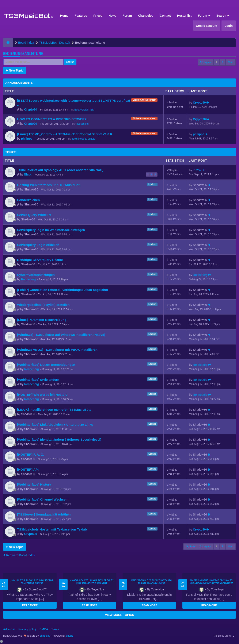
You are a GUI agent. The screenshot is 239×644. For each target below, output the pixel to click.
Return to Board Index (19, 555)
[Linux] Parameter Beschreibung (42, 320)
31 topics (206, 62)
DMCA (44, 629)
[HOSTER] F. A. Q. (31, 454)
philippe (27, 139)
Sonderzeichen (28, 200)
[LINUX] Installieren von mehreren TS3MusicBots (54, 410)
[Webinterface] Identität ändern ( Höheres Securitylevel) (59, 439)
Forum (127, 16)
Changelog (146, 16)
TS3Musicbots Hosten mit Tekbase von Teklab (52, 529)
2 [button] (222, 62)
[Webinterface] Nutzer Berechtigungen (46, 365)
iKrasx (197, 170)
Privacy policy (27, 629)
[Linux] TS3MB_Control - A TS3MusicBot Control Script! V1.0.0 (65, 134)
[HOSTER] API (28, 469)
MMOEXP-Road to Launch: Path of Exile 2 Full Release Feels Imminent (92, 582)
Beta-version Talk (84, 110)
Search (223, 16)
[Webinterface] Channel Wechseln (43, 499)
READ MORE (30, 605)
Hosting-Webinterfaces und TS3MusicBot (48, 185)
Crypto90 (31, 109)
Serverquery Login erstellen (38, 245)
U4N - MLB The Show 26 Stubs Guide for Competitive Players (32, 582)
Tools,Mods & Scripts (83, 139)
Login (229, 26)
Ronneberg (28, 279)
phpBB (70, 636)
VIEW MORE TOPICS (119, 615)
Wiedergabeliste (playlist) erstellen (43, 305)
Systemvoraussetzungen (36, 275)
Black (28, 174)
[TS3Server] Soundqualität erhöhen (44, 514)
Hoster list (184, 16)
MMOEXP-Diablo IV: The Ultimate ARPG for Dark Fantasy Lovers (151, 582)
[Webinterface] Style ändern (38, 380)
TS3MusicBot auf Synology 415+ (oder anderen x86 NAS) (60, 170)
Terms (55, 629)
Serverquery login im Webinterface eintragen (51, 230)
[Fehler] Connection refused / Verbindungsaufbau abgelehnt (63, 290)
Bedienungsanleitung (23, 53)
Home (64, 16)
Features (81, 16)
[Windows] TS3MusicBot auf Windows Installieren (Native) (61, 335)
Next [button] (231, 62)
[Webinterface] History (34, 484)
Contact (165, 16)
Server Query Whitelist (34, 215)
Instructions (82, 124)
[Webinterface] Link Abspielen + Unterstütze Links (55, 425)
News (112, 16)
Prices (98, 16)
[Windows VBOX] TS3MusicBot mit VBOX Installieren (57, 350)
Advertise (9, 629)
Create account (207, 26)
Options (191, 547)
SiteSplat (44, 636)
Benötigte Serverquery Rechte (40, 260)
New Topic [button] (15, 70)
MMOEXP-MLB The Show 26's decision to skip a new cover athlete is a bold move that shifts (211, 583)
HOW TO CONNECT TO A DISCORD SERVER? (52, 119)
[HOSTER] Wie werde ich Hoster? (42, 395)
